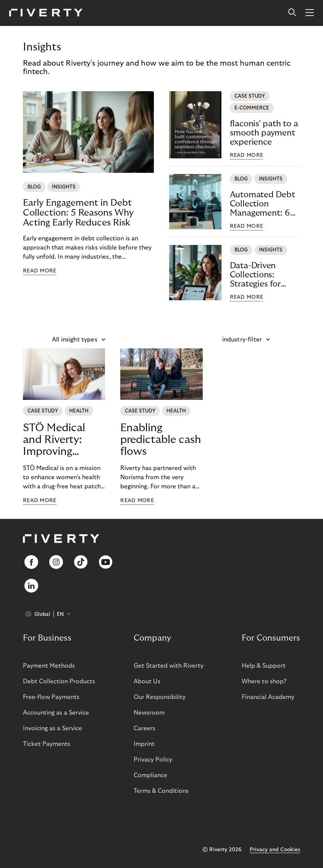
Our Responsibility (160, 697)
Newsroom (149, 713)
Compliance (150, 775)
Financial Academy (268, 697)
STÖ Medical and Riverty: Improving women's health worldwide (61, 440)
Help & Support (264, 666)
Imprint (144, 744)
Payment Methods (49, 666)
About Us (147, 681)
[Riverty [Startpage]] (46, 13)
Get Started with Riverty (169, 666)
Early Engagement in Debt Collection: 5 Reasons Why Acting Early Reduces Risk (78, 213)
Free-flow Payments (51, 697)
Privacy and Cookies (275, 850)
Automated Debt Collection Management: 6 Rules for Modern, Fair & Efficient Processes (264, 204)
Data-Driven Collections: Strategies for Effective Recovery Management (265, 275)
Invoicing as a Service (52, 728)
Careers (145, 728)
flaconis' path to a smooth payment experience (264, 133)
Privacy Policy (153, 760)
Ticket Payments (47, 744)
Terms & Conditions (161, 791)
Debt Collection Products (59, 681)
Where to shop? (264, 681)
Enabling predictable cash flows (161, 440)
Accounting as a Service (56, 713)
